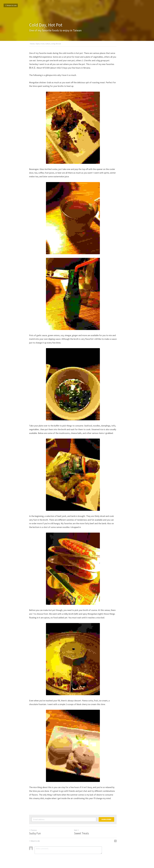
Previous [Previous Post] (33, 830)
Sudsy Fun (35, 833)
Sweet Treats (86, 833)
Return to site (11, 5)
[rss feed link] (124, 841)
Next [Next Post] (81, 830)
